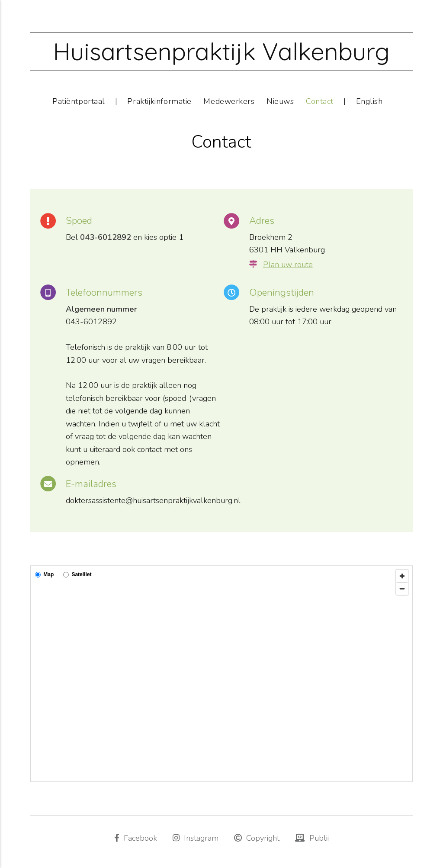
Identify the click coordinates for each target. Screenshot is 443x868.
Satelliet (77, 574)
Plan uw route (288, 264)
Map (44, 574)
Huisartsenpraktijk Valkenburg (221, 51)
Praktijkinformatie (159, 101)
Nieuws (280, 101)
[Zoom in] (402, 576)
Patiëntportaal (79, 101)
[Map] (221, 674)
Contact (320, 101)
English (369, 101)
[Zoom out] (402, 589)
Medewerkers (229, 101)
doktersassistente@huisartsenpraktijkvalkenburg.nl (153, 500)
